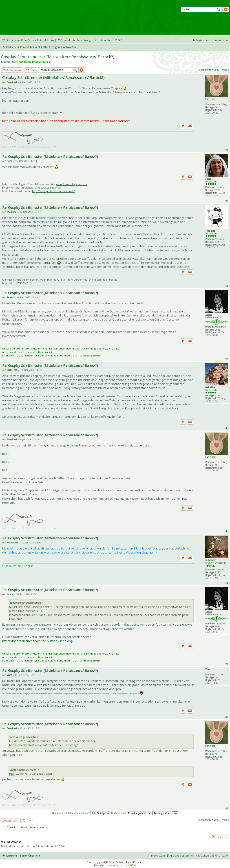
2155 (218, 396)
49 (216, 677)
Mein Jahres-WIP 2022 (15, 283)
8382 (218, 572)
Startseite (11, 47)
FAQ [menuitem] (120, 40)
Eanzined (210, 99)
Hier (114, 685)
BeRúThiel (211, 387)
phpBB (103, 862)
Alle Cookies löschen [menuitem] (182, 856)
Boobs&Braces (41, 62)
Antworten (12, 70)
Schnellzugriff (14, 40)
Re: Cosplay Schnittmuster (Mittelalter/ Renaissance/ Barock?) (50, 156)
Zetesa (209, 315)
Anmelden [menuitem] (221, 40)
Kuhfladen (25, 62)
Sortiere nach (131, 813)
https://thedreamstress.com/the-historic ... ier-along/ (38, 641)
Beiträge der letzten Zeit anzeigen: (81, 813)
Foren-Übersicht (30, 47)
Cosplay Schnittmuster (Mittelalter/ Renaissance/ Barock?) (58, 57)
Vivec (208, 669)
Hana (208, 179)
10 (216, 107)
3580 (218, 190)
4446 (218, 242)
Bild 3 (6, 470)
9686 (218, 330)
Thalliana (210, 231)
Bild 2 (6, 462)
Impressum (158, 856)
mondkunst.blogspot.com (72, 184)
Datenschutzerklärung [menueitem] (41, 40)
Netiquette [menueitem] (104, 40)
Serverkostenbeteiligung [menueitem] (76, 40)
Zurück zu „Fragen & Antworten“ (25, 827)
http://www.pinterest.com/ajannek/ (53, 191)
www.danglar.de (51, 188)
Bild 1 (6, 454)
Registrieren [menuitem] (203, 40)
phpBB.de (131, 865)
